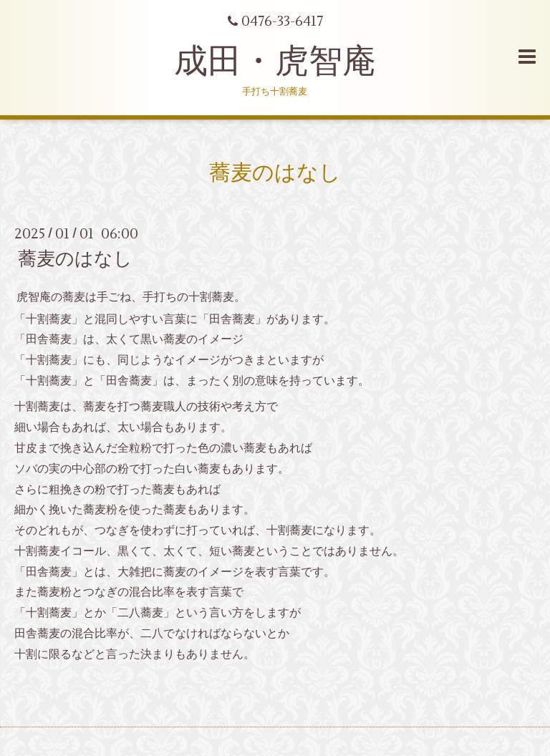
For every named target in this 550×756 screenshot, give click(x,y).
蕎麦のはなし (75, 259)
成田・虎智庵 (275, 62)
